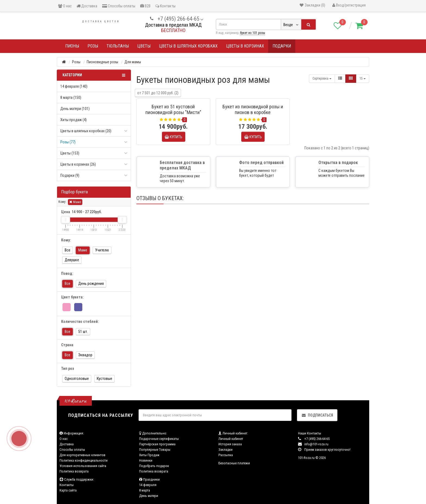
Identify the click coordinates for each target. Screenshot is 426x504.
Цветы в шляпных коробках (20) (86, 131)
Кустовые (104, 379)
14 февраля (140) (74, 86)
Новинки (146, 460)
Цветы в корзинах (245, 46)
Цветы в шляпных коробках (188, 46)
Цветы (144, 46)
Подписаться (317, 415)
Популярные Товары (155, 450)
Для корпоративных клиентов (82, 455)
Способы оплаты (119, 6)
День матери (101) (75, 109)
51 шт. (83, 332)
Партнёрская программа (157, 444)
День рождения (91, 283)
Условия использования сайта (83, 466)
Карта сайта (68, 490)
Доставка (87, 6)
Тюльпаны (118, 46)
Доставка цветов (101, 21)
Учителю (102, 250)
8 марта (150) (71, 97)
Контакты (165, 6)
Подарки (282, 46)
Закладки (225, 450)
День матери (149, 496)
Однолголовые (77, 379)
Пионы (72, 46)
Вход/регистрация (349, 5)
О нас (65, 6)
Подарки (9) (70, 175)
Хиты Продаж (149, 455)
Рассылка (226, 455)
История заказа (230, 444)
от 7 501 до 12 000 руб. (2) (158, 93)
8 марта (145, 490)
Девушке (72, 260)
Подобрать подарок (154, 466)
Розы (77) (68, 142)
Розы (93, 46)
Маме (75, 202)
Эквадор (85, 355)
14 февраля (148, 485)
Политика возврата (74, 471)
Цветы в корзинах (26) (78, 164)
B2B (145, 6)
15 (363, 78)
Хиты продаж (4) (73, 120)
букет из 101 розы (253, 33)
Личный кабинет (231, 439)
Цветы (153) (70, 153)
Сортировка (322, 78)
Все (68, 250)
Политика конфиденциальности (84, 460)
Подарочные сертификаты (159, 439)
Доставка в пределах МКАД (173, 25)
